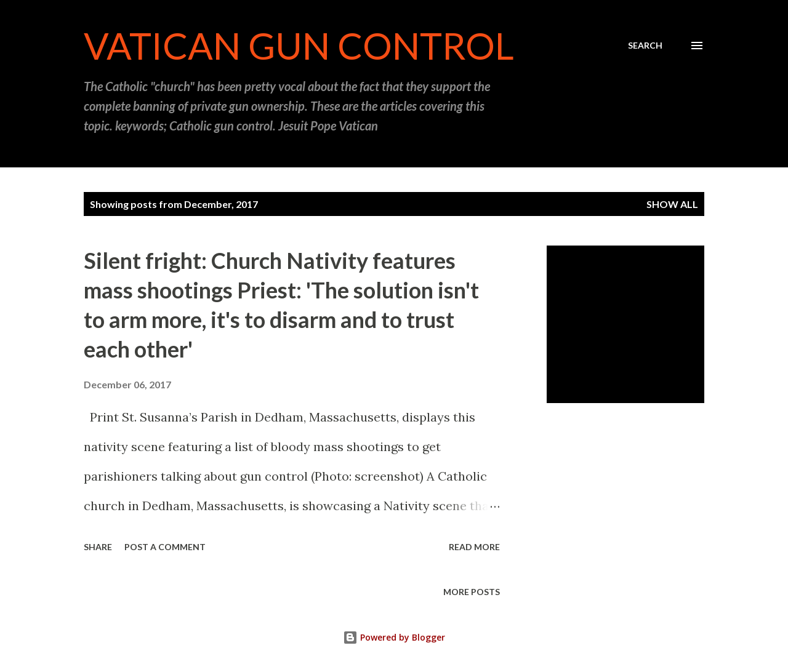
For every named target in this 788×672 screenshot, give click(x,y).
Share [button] (98, 547)
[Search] (645, 46)
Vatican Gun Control (299, 46)
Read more (474, 547)
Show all (672, 204)
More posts (472, 592)
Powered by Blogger (394, 637)
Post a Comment (165, 547)
